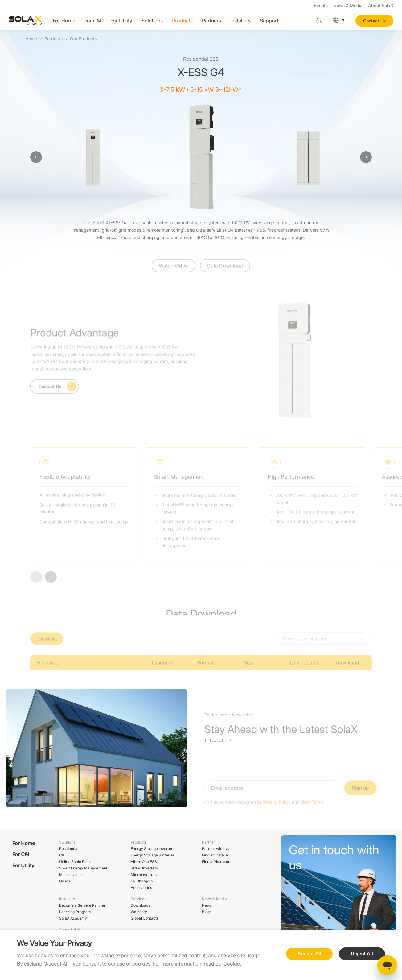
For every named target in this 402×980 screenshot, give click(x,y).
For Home (64, 21)
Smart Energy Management (83, 868)
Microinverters (144, 875)
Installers (240, 21)
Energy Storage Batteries (153, 855)
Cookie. (232, 964)
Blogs (207, 912)
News (207, 905)
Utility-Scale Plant (75, 862)
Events (321, 5)
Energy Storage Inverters (153, 849)
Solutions (152, 21)
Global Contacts (145, 918)
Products (182, 21)
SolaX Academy (73, 918)
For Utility (121, 21)
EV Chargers (142, 881)
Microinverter (71, 875)
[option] (94, 158)
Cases (65, 881)
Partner (209, 842)
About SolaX (381, 5)
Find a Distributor (217, 862)
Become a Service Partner (82, 905)
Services (138, 899)
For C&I (93, 21)
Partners (211, 21)
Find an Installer (216, 855)
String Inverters (144, 868)
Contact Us (374, 21)
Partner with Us (215, 849)
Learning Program (75, 912)
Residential (69, 849)
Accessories (141, 887)
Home (31, 39)
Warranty (139, 912)
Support (269, 21)
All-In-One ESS (144, 862)
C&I (62, 855)
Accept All (310, 954)
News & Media (348, 5)
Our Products (83, 39)
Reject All (362, 954)
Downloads (140, 905)
